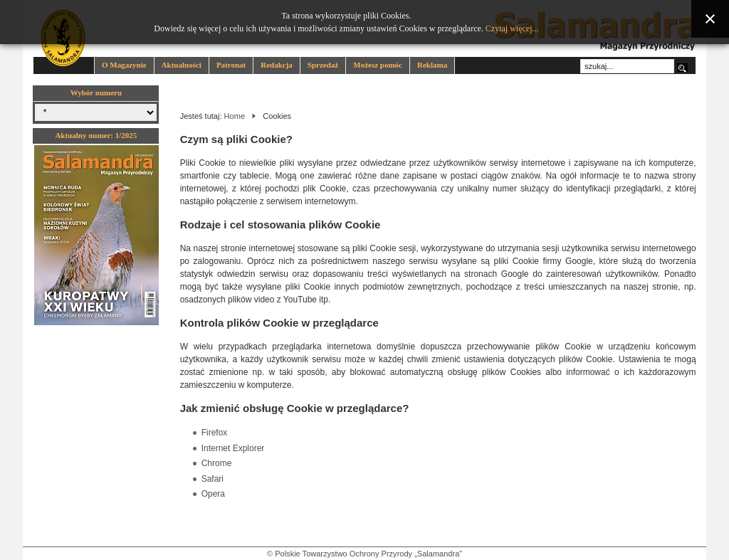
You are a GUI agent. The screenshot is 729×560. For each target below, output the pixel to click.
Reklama (432, 65)
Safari (213, 479)
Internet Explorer (233, 448)
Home (235, 116)
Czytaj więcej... (512, 28)
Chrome (217, 463)
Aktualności (182, 65)
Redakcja (277, 65)
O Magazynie (124, 65)
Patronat (231, 65)
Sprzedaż (323, 65)
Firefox (215, 433)
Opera (213, 494)
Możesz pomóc (378, 65)
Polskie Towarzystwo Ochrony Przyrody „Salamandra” (368, 554)
